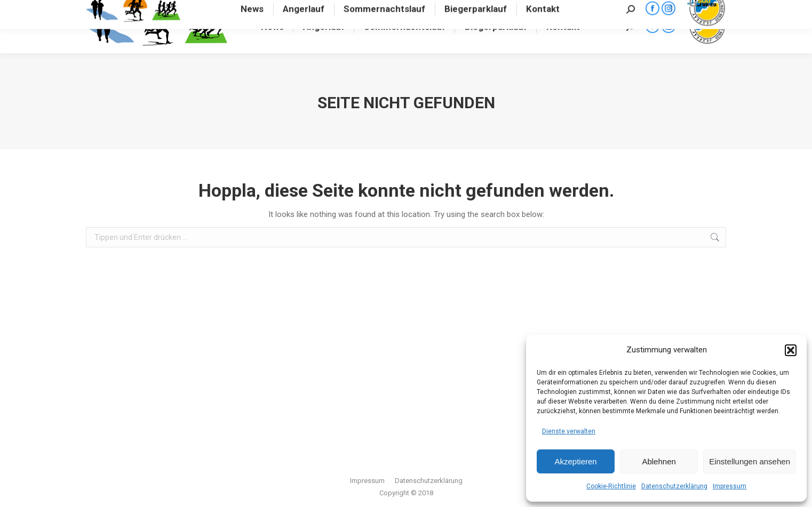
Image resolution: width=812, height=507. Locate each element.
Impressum (730, 486)
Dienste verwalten (569, 431)
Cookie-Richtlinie (611, 486)
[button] (791, 350)
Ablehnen (659, 461)
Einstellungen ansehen (750, 461)
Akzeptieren (575, 461)
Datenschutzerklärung (674, 486)
